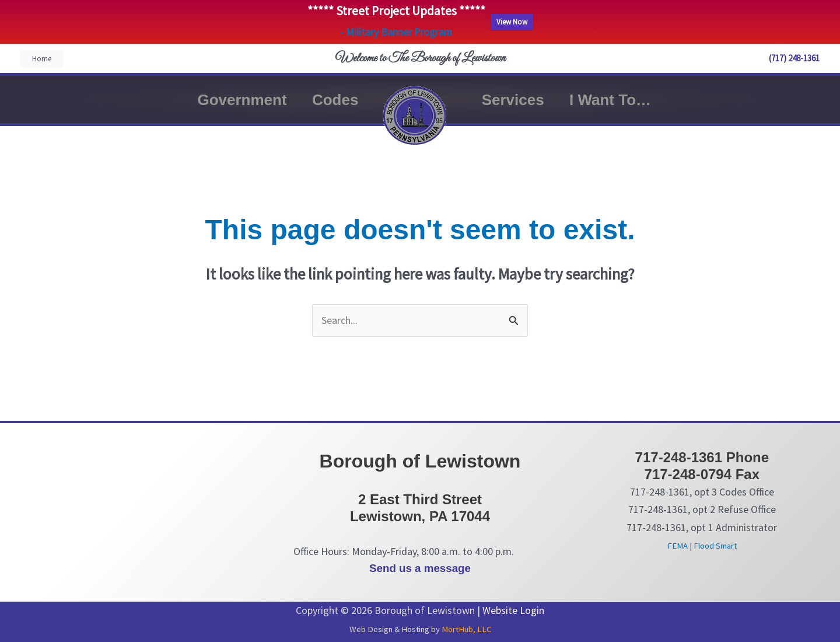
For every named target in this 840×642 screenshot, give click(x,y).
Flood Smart (715, 546)
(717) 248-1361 (794, 58)
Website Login (513, 610)
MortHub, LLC (466, 629)
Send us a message (420, 568)
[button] (42, 59)
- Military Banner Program (396, 32)
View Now (512, 22)
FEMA (678, 546)
